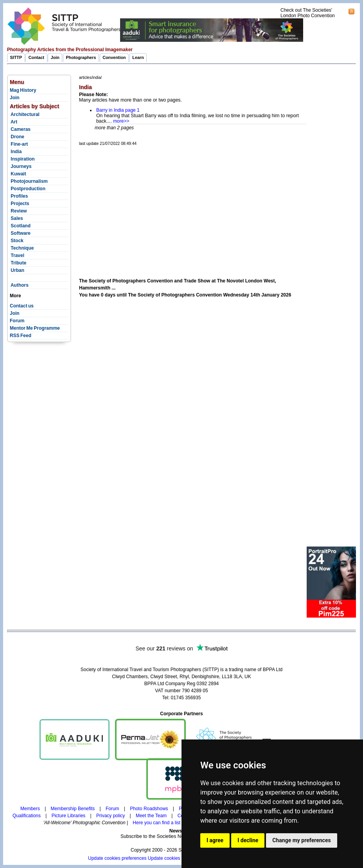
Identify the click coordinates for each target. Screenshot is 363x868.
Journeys (21, 166)
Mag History (23, 90)
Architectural (25, 114)
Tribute (18, 263)
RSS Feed (21, 336)
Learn (138, 57)
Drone (17, 137)
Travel (17, 255)
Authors (19, 285)
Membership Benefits (73, 809)
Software (20, 233)
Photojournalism (29, 181)
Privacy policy (111, 816)
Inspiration (22, 159)
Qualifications (27, 816)
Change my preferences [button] (301, 840)
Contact (36, 57)
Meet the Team (151, 816)
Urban (17, 270)
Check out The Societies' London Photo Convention (308, 13)
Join (55, 57)
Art (13, 122)
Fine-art (19, 144)
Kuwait (18, 174)
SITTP (16, 57)
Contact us (22, 306)
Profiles (19, 196)
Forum (17, 321)
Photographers (81, 57)
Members (30, 809)
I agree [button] (215, 840)
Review (18, 211)
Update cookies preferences (117, 858)
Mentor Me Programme (35, 328)
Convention (114, 57)
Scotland (20, 226)
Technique (22, 248)
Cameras (20, 129)
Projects (20, 204)
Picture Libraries (69, 816)
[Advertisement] (221, 203)
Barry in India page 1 (118, 110)
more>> (121, 121)
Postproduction (28, 189)
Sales (16, 218)
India (16, 152)
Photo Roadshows (149, 809)
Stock (17, 241)
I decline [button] (248, 840)
